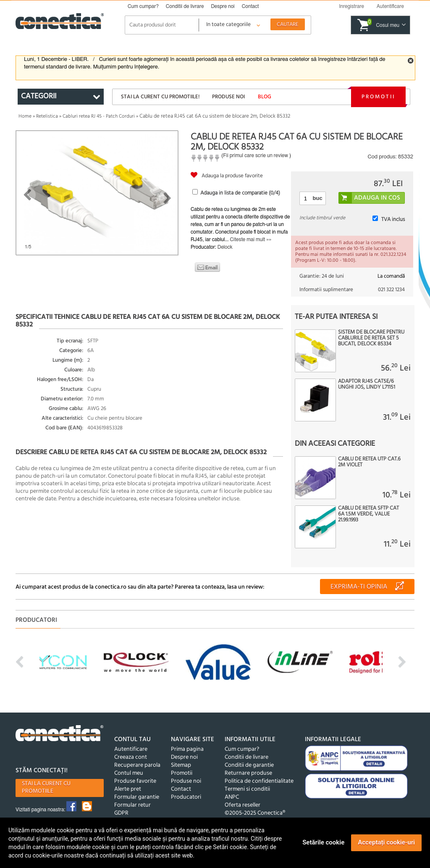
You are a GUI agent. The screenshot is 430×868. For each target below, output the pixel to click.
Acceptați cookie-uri (386, 842)
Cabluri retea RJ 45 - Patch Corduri (99, 116)
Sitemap (181, 765)
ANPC (232, 797)
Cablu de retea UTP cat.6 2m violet (369, 462)
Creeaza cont (131, 757)
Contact (250, 6)
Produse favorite (135, 781)
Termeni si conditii (247, 789)
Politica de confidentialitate (259, 781)
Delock (225, 247)
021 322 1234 (391, 290)
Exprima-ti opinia (359, 587)
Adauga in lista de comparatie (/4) (240, 193)
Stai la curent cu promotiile (46, 788)
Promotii (378, 97)
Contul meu (129, 773)
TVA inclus (393, 220)
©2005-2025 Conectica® (255, 813)
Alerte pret (128, 789)
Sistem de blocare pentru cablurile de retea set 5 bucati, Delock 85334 (371, 338)
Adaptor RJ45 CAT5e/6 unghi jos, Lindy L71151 (367, 384)
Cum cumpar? (143, 6)
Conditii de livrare (185, 6)
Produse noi (228, 97)
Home (25, 116)
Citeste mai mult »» (251, 239)
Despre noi (223, 6)
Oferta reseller (243, 805)
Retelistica (47, 116)
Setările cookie (323, 842)
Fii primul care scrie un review (256, 155)
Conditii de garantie (249, 765)
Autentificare (131, 749)
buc (318, 198)
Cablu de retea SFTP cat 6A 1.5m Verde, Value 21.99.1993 (368, 514)
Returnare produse (248, 773)
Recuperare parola (137, 765)
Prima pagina (187, 749)
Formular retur (132, 805)
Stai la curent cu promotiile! (160, 97)
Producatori (186, 797)
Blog (265, 97)
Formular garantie (137, 797)
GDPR (121, 813)
